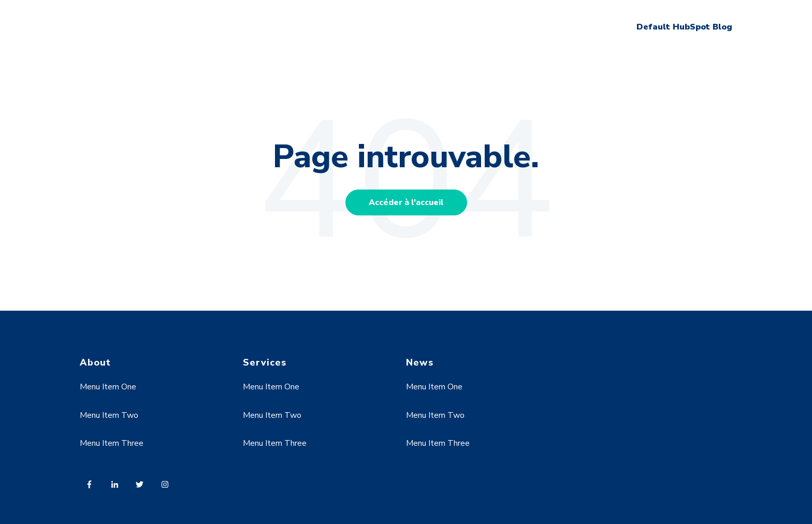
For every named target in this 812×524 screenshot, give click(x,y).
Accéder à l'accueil (406, 202)
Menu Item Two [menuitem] (109, 415)
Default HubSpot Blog (684, 27)
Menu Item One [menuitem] (108, 387)
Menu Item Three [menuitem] (112, 443)
